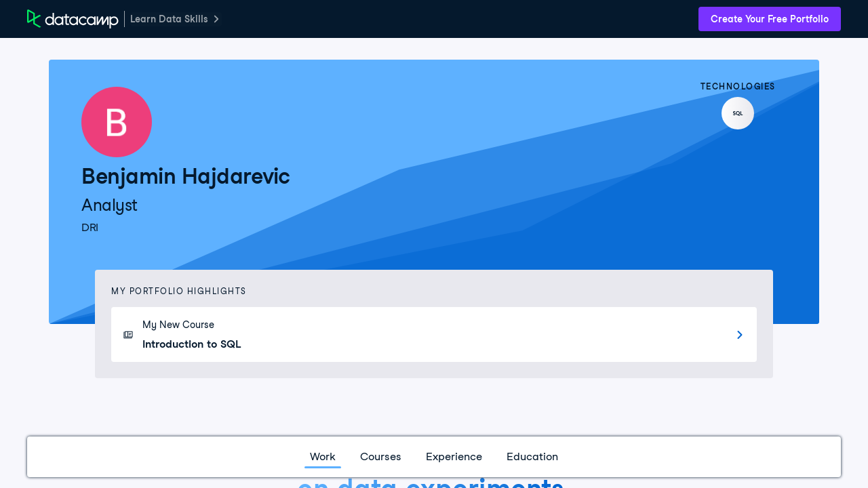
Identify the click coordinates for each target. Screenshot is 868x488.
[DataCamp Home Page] (73, 19)
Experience (454, 456)
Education (532, 456)
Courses (381, 456)
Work (323, 456)
